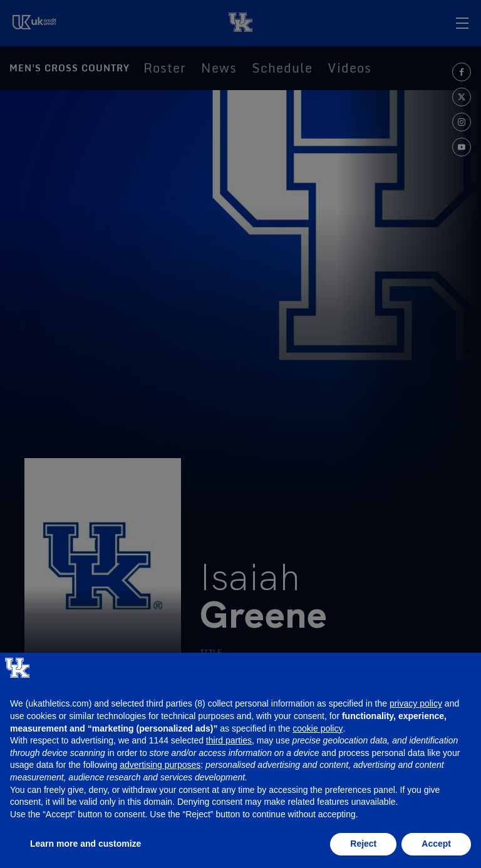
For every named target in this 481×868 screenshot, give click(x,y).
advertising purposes (160, 765)
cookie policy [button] (318, 728)
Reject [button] (363, 844)
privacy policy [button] (416, 703)
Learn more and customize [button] (85, 844)
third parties (229, 740)
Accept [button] (436, 844)
